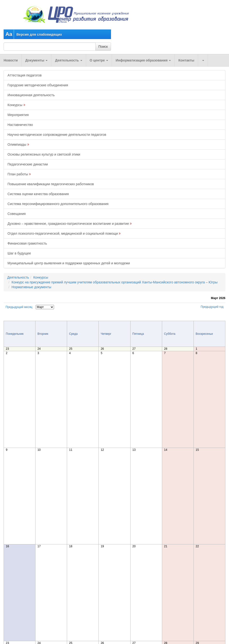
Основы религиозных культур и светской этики (44, 154)
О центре (99, 60)
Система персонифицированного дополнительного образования (58, 204)
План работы (18, 174)
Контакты (186, 60)
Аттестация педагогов (24, 75)
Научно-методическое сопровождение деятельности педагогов (57, 135)
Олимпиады (17, 144)
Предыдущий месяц (19, 307)
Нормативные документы (31, 287)
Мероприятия (18, 115)
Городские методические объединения (38, 85)
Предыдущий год (212, 307)
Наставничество (20, 125)
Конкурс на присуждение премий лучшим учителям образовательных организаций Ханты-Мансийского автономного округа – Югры (115, 282)
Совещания (17, 214)
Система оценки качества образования (38, 194)
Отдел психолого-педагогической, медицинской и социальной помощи (63, 233)
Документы (37, 60)
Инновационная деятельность (31, 95)
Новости (11, 60)
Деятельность (69, 60)
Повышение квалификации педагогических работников (51, 184)
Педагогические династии (28, 164)
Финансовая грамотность (27, 243)
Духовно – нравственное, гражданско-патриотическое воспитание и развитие (68, 224)
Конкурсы (15, 105)
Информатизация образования (143, 60)
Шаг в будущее (19, 253)
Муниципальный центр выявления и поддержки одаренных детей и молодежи (69, 263)
